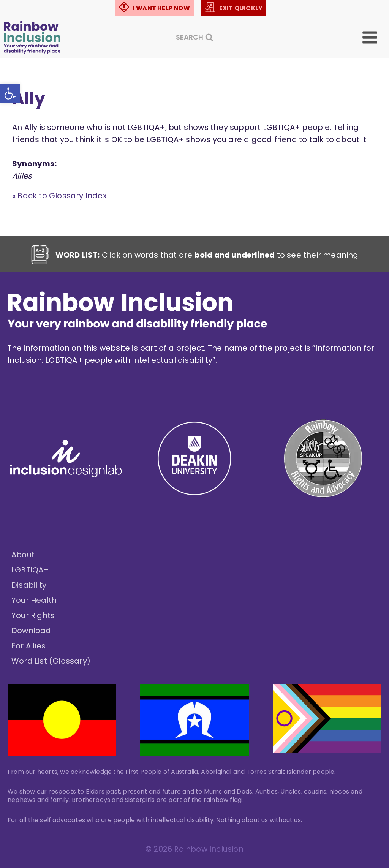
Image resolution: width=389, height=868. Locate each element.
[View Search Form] (195, 37)
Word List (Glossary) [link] (51, 661)
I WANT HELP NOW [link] (161, 8)
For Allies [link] (28, 646)
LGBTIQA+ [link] (30, 570)
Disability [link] (29, 585)
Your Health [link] (34, 600)
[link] (10, 93)
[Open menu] (375, 37)
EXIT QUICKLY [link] (241, 8)
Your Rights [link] (33, 615)
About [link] (23, 555)
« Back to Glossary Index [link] (59, 196)
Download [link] (31, 631)
